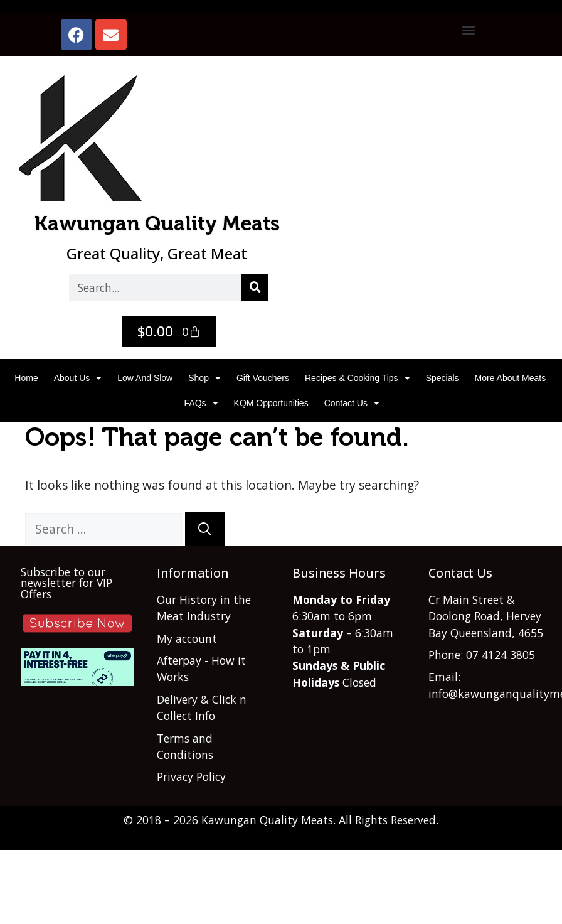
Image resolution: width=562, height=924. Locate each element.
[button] (468, 29)
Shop (204, 378)
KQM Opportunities (271, 403)
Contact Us (352, 403)
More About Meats (511, 378)
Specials (443, 378)
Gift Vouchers (263, 378)
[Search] (255, 287)
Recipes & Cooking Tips (358, 378)
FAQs (201, 403)
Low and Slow (145, 378)
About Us (78, 378)
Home (26, 378)
